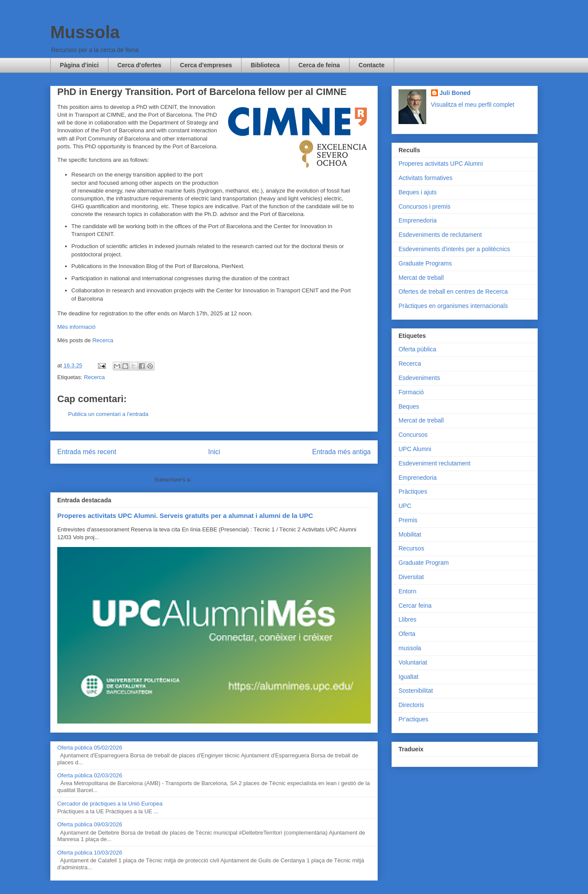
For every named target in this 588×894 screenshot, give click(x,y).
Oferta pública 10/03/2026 (90, 853)
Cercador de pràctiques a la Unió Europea (110, 804)
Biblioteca (265, 65)
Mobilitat (410, 534)
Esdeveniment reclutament (434, 463)
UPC (405, 506)
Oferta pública (417, 349)
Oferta (407, 634)
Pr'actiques (413, 719)
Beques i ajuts (418, 192)
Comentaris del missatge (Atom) (233, 480)
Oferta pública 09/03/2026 (90, 824)
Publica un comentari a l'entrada (108, 414)
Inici (214, 452)
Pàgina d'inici (79, 65)
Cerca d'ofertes (139, 65)
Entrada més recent (87, 452)
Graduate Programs (425, 263)
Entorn (407, 591)
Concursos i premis (425, 206)
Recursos (411, 548)
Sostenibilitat (416, 691)
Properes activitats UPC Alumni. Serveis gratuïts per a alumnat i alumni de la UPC (185, 516)
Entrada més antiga (341, 452)
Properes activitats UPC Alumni (441, 164)
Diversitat (411, 577)
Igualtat (408, 677)
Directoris (411, 705)
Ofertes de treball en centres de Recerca (453, 291)
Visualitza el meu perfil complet (473, 105)
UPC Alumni (415, 449)
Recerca (103, 340)
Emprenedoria (418, 220)
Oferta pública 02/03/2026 (90, 775)
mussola (410, 648)
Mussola (85, 32)
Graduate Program (424, 563)
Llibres (407, 619)
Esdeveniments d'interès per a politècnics (454, 249)
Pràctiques (413, 491)
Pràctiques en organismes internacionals (453, 306)
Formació (411, 392)
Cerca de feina (319, 65)
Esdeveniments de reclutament (440, 235)
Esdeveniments (419, 378)
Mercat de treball (421, 278)
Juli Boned (455, 93)
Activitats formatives (425, 178)
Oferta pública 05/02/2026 (90, 748)
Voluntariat (413, 662)
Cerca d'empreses (206, 65)
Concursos (413, 435)
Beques (409, 406)
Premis (408, 520)
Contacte (372, 65)
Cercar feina (415, 606)
